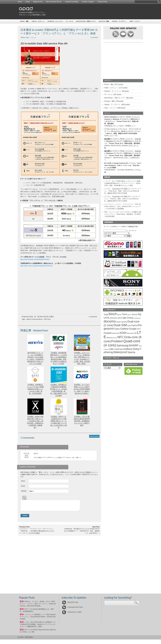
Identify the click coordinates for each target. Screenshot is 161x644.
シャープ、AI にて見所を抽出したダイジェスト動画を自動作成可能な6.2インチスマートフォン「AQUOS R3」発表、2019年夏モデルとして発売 (122, 183)
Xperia (131, 352)
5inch (113, 314)
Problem (117, 341)
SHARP (133, 345)
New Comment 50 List (54, 2)
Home (20, 2)
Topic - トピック (31, 37)
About (28, 2)
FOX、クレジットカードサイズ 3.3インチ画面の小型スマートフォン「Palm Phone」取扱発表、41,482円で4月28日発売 (123, 214)
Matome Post (38, 2)
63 (22, 611)
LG (135, 333)
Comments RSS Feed (72, 609)
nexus (115, 338)
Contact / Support (88, 2)
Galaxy (124, 329)
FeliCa (134, 325)
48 (22, 632)
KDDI (123, 333)
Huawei (108, 333)
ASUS (120, 318)
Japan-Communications (34, 319)
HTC (139, 329)
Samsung (122, 345)
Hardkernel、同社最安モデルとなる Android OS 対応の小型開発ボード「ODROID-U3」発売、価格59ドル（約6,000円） (82, 533)
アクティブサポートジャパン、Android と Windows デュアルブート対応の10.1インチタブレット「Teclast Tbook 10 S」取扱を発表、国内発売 (123, 141)
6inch (119, 315)
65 (22, 603)
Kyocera (130, 333)
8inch (129, 315)
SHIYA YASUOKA (111, 117)
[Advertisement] (95, 12)
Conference (137, 318)
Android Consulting (72, 2)
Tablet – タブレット (38, 21)
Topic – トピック (135, 21)
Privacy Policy (102, 2)
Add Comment (94, 436)
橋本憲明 (107, 139)
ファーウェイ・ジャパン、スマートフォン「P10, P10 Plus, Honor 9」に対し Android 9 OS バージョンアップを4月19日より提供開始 (123, 206)
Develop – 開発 (104, 21)
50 (22, 624)
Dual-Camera (122, 322)
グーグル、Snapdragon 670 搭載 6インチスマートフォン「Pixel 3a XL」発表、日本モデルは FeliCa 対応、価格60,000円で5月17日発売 (122, 191)
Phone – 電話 (24, 21)
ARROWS (113, 318)
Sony (136, 349)
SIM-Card (47, 319)
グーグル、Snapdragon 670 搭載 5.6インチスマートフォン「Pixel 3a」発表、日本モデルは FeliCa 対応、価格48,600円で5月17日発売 (122, 199)
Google (133, 329)
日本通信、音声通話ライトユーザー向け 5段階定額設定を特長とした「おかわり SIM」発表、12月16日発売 (35, 389)
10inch (134, 314)
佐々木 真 (108, 163)
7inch (124, 314)
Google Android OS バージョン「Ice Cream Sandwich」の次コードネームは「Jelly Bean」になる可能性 (123, 165)
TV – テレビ (70, 21)
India (114, 333)
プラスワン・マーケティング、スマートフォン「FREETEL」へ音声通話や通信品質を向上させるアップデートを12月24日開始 (37, 533)
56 (22, 616)
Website (24, 491)
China (130, 318)
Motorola (110, 338)
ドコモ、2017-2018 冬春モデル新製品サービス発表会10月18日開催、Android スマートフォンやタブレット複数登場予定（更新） (38, 626)
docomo (110, 321)
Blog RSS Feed (70, 604)
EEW (129, 326)
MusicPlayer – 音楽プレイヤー (86, 21)
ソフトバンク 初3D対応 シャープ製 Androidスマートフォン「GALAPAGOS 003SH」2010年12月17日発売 (38, 619)
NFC (121, 337)
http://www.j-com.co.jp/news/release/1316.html (36, 266)
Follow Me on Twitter (72, 614)
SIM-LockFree (116, 349)
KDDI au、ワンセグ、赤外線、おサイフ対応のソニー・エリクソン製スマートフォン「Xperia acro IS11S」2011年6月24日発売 (38, 606)
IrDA (118, 333)
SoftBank (128, 349)
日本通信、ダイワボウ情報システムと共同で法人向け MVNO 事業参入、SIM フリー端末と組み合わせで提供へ (82, 389)
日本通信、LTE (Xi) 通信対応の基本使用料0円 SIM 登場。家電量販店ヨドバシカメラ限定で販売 (82, 421)
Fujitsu (117, 329)
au (125, 318)
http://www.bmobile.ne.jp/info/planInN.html (35, 259)
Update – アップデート (119, 21)
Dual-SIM (120, 325)
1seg (106, 314)
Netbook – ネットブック (55, 21)
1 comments (94, 37)
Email (23, 486)
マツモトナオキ (110, 129)
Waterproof (120, 352)
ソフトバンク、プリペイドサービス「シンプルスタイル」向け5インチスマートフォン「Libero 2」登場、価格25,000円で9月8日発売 (123, 131)
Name (23, 481)
